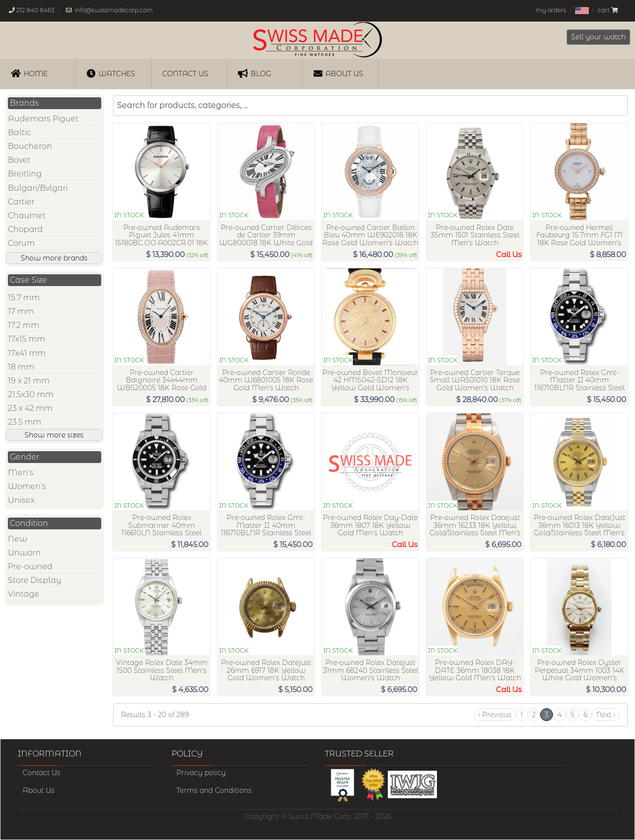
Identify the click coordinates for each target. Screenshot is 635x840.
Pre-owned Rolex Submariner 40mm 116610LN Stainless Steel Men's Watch (161, 529)
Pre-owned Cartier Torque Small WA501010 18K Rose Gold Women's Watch (475, 380)
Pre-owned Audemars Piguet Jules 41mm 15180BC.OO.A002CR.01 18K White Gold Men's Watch (161, 239)
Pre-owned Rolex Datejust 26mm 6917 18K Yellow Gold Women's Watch (266, 670)
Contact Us (42, 773)
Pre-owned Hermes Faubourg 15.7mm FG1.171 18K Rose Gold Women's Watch (579, 239)
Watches (111, 73)
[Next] (606, 715)
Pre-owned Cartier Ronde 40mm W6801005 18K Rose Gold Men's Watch (266, 380)
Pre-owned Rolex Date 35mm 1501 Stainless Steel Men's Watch (475, 235)
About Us (338, 73)
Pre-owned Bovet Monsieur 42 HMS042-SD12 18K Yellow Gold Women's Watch (370, 384)
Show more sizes (54, 435)
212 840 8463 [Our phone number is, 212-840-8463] (35, 10)
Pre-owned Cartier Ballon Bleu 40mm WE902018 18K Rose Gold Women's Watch (370, 235)
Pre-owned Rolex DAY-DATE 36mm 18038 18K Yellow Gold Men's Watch (475, 670)
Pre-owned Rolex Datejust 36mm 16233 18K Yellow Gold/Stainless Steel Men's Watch (475, 529)
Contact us (185, 74)
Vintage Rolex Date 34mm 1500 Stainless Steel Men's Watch (162, 670)
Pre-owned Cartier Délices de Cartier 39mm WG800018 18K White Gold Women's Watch (266, 239)
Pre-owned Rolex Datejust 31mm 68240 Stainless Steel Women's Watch (371, 670)
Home (29, 73)
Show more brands (54, 258)
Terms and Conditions (214, 790)
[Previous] (495, 715)
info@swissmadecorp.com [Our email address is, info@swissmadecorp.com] (114, 10)
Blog (255, 73)
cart (608, 10)
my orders (551, 10)
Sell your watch (598, 37)
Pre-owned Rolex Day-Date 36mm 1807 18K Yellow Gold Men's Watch (370, 525)
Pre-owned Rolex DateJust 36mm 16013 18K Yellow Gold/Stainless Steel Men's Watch (579, 529)
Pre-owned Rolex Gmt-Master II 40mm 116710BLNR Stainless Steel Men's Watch (579, 384)
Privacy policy (201, 773)
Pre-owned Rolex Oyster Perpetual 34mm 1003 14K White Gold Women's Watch (579, 674)
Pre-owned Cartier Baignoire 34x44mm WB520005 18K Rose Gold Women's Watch (162, 384)
